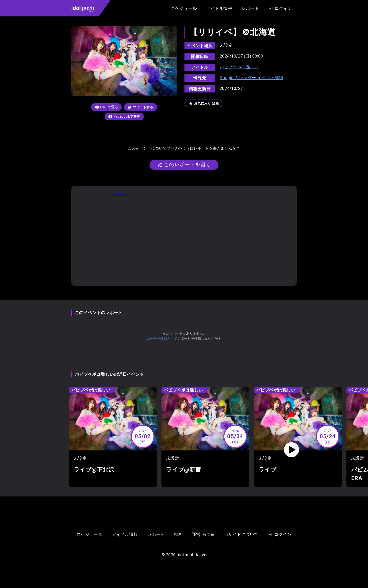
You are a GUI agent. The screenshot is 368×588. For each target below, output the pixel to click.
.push (83, 9)
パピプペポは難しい (239, 67)
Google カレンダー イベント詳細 (251, 78)
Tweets (120, 194)
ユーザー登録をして (162, 338)
